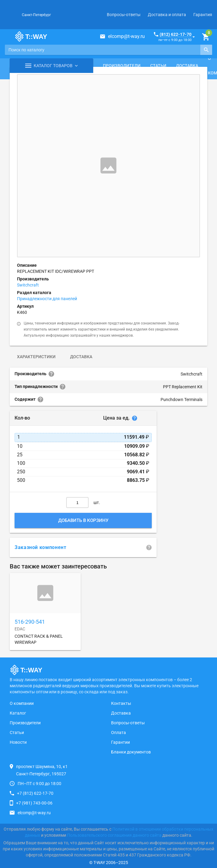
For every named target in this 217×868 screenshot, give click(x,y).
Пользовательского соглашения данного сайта (114, 835)
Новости (18, 742)
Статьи (158, 66)
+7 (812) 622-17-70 (35, 793)
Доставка (187, 66)
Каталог (18, 713)
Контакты (121, 703)
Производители (122, 66)
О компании (22, 703)
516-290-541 (30, 622)
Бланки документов (131, 752)
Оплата (119, 732)
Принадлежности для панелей (47, 299)
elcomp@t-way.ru (126, 36)
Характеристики (36, 357)
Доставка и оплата (167, 15)
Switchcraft (28, 285)
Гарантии (120, 742)
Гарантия (203, 15)
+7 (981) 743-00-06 (34, 803)
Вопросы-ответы (124, 15)
